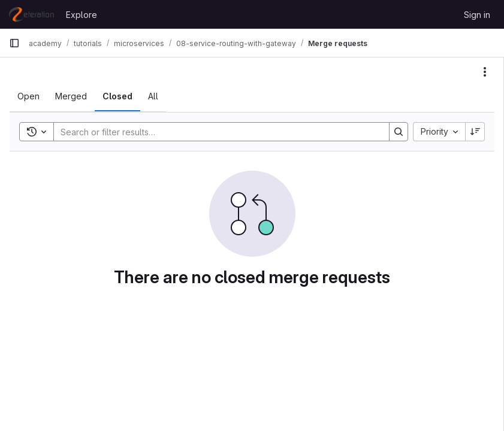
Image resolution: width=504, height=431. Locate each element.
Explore (82, 15)
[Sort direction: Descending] (475, 132)
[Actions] (485, 72)
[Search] (215, 132)
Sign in (477, 15)
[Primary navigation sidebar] (14, 43)
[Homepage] (31, 14)
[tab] (28, 96)
